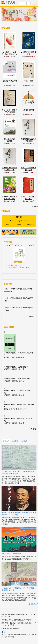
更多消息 (31, 317)
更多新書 (35, 206)
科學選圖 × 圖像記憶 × (15, 265)
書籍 (7, 225)
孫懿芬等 (7, 423)
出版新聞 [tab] (15, 441)
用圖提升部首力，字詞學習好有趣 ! (19, 267)
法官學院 (7, 357)
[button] (4, 15)
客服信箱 (11, 625)
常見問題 (13, 623)
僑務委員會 (8, 409)
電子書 (19, 225)
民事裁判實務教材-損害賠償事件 (16, 367)
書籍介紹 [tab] (6, 441)
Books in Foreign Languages (19, 221)
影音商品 (31, 225)
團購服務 (19, 217)
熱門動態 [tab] (24, 441)
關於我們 (5, 623)
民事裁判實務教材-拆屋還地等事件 (17, 379)
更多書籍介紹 (33, 604)
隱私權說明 (29, 623)
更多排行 (33, 429)
